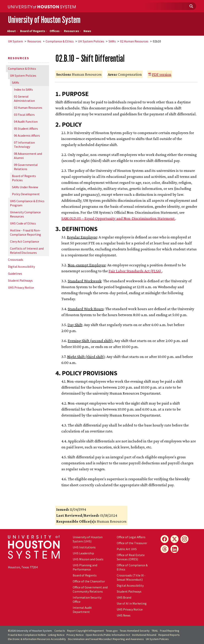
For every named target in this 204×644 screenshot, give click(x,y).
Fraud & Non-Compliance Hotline (27, 635)
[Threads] (165, 549)
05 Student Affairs (26, 128)
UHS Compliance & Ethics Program (27, 203)
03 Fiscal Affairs (24, 115)
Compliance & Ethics (60, 41)
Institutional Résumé (144, 635)
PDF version (162, 74)
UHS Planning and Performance (85, 567)
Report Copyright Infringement (85, 631)
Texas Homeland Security (135, 631)
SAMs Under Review (25, 187)
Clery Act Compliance (25, 241)
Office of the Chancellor (89, 581)
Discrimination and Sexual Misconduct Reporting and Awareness (106, 639)
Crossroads (16, 260)
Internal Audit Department (82, 610)
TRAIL (155, 631)
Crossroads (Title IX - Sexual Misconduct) (131, 577)
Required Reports (169, 635)
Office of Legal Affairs (131, 537)
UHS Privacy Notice (21, 287)
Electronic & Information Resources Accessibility (37, 639)
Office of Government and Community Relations (90, 589)
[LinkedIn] (175, 549)
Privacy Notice (75, 635)
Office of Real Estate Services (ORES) (131, 557)
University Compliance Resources (25, 214)
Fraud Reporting (170, 631)
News (87, 31)
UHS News (124, 615)
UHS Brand (124, 597)
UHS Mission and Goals (88, 559)
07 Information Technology (24, 145)
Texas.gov (112, 631)
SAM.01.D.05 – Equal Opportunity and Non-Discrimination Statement (118, 218)
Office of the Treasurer (132, 543)
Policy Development (26, 194)
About (12, 31)
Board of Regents (34, 31)
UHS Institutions (84, 547)
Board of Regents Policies (24, 178)
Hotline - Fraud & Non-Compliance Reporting (25, 232)
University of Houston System (44, 20)
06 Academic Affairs (27, 135)
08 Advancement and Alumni (28, 156)
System (15, 41)
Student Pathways (20, 280)
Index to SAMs (23, 89)
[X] (175, 539)
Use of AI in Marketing (132, 603)
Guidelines (15, 273)
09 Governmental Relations (26, 167)
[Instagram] (184, 539)
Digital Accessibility (21, 267)
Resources (73, 31)
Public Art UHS (127, 549)
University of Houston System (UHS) (88, 539)
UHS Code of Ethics (23, 223)
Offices (56, 31)
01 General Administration (24, 99)
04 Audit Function (26, 122)
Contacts (60, 631)
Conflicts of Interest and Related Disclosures (27, 250)
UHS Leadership (83, 553)
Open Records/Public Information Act (108, 635)
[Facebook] (165, 539)
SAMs (112, 41)
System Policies (91, 41)
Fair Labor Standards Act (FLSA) (135, 271)
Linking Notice (56, 635)
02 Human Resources (134, 41)
